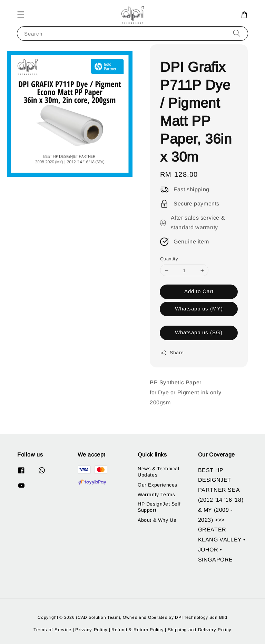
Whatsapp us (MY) (199, 309)
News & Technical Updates (159, 472)
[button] (21, 15)
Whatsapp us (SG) (199, 332)
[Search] (237, 33)
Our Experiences (158, 485)
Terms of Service (52, 630)
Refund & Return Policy (138, 630)
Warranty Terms (156, 494)
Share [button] (172, 353)
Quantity (169, 259)
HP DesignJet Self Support (159, 507)
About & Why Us (157, 520)
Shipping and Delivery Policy (200, 630)
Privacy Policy (91, 630)
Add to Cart (199, 291)
